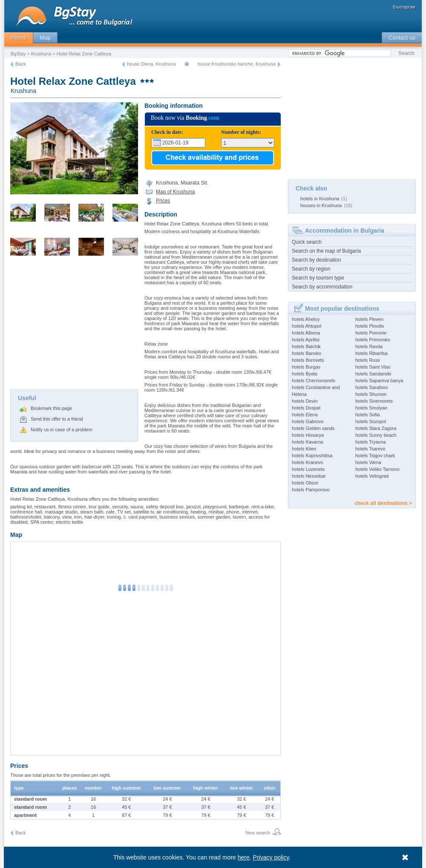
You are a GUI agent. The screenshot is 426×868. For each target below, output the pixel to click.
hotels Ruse (368, 360)
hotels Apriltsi (306, 340)
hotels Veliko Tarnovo (377, 469)
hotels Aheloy (306, 319)
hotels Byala (305, 374)
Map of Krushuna (175, 192)
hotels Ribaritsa (371, 353)
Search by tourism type (318, 278)
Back (20, 64)
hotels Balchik (306, 346)
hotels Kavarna (307, 442)
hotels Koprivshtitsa (312, 456)
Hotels (19, 38)
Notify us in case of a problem (62, 430)
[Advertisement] (74, 325)
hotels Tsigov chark (375, 456)
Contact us (402, 38)
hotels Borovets (308, 360)
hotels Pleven (369, 319)
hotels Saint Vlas (373, 367)
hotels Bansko (307, 353)
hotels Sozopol (371, 421)
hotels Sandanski (373, 374)
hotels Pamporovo (311, 490)
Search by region (311, 269)
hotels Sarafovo (371, 387)
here (244, 857)
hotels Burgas (306, 367)
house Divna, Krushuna (151, 64)
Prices (163, 201)
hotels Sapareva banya (379, 381)
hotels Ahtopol (307, 326)
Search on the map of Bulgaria (326, 251)
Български (404, 7)
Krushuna (41, 54)
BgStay (18, 54)
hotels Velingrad (372, 476)
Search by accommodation (322, 287)
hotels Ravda (369, 346)
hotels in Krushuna (320, 199)
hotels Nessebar (309, 476)
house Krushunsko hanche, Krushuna (237, 64)
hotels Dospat (306, 408)
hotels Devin (305, 401)
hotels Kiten (304, 449)
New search (258, 833)
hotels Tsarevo (370, 449)
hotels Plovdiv (370, 326)
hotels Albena (306, 333)
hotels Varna (368, 462)
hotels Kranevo (307, 462)
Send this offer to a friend (57, 419)
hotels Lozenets (308, 469)
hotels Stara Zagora (376, 428)
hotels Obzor (305, 483)
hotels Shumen (371, 394)
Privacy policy (271, 857)
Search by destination (316, 260)
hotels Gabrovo (308, 421)
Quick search (307, 242)
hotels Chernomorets (314, 381)
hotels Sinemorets (374, 401)
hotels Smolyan (371, 408)
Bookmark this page (51, 408)
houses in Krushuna (321, 205)
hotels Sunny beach (376, 435)
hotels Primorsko (373, 340)
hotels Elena (305, 415)
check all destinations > (383, 503)
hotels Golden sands (313, 428)
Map (45, 38)
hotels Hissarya (308, 435)
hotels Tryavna (371, 442)
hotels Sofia (367, 415)
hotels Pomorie (371, 333)
